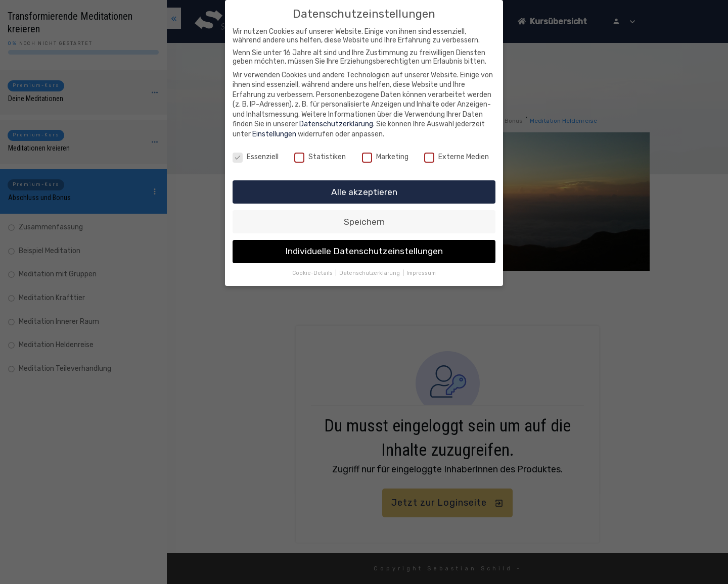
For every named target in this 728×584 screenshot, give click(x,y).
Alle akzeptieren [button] (364, 192)
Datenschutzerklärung (336, 124)
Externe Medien (457, 157)
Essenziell (256, 157)
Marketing (385, 157)
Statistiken (320, 157)
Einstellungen (274, 134)
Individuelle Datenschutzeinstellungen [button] (364, 251)
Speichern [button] (364, 222)
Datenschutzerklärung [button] (370, 273)
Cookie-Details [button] (313, 273)
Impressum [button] (421, 273)
